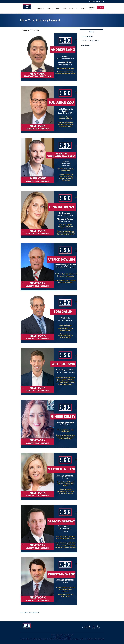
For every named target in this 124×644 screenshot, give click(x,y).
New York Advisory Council (90, 41)
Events (49, 8)
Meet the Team (86, 45)
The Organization (87, 36)
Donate (100, 8)
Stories (64, 8)
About (83, 8)
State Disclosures (69, 635)
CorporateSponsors (92, 8)
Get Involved (74, 8)
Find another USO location (97, 1)
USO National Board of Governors (30, 612)
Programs (57, 8)
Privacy (53, 635)
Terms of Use (60, 635)
